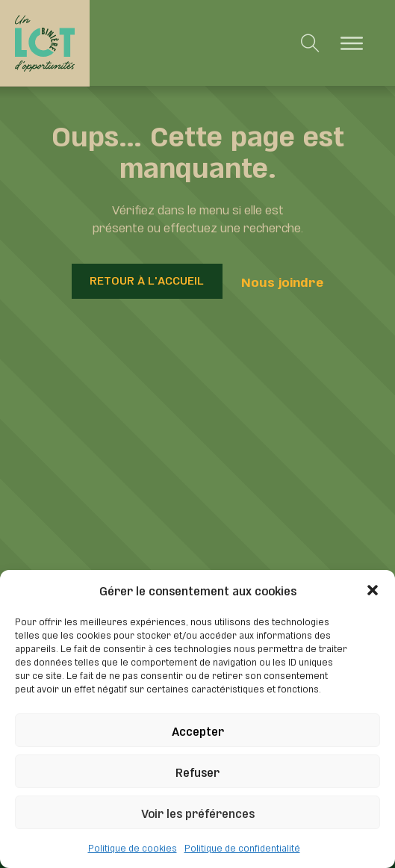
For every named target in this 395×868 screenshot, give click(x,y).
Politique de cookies (133, 847)
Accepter (198, 730)
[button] (373, 590)
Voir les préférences (198, 812)
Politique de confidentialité (242, 847)
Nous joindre (282, 280)
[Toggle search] (311, 43)
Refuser (197, 771)
